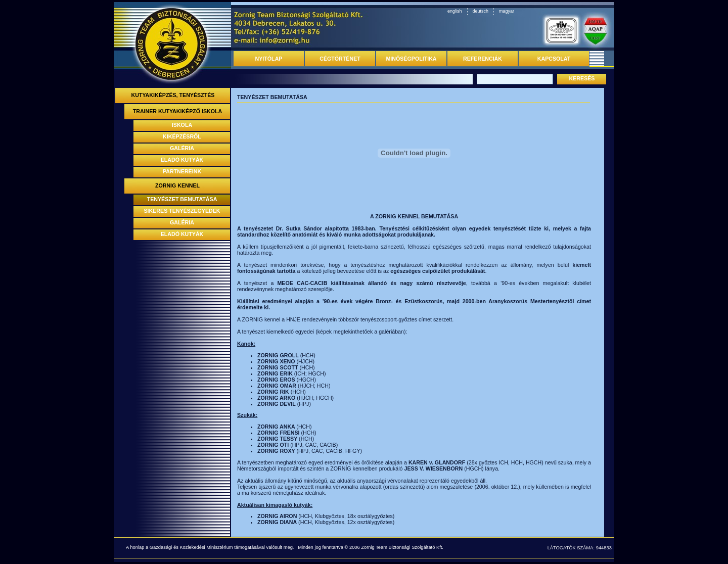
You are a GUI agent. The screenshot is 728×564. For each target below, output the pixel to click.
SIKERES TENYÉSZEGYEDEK (182, 211)
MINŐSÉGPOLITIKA (411, 59)
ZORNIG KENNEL (177, 185)
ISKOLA (182, 125)
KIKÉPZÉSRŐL (182, 136)
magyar (507, 11)
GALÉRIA (182, 148)
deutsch (481, 11)
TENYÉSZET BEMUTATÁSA (182, 199)
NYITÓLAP (269, 59)
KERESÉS (582, 78)
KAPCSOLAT (554, 59)
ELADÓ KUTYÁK (182, 160)
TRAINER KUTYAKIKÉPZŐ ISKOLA (178, 111)
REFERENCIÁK (483, 59)
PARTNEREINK (182, 171)
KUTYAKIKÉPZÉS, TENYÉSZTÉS (173, 95)
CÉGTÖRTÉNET (340, 59)
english (455, 11)
